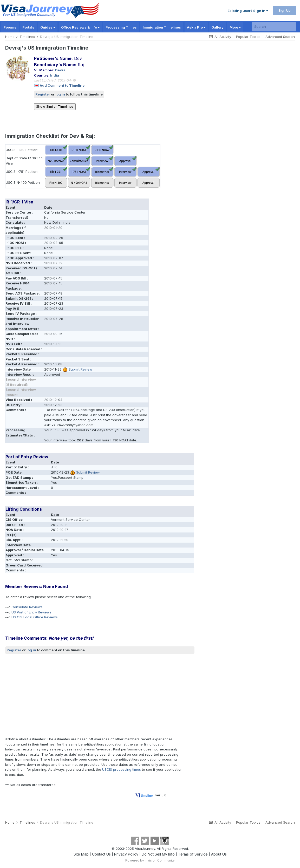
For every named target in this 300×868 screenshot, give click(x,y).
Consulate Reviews (27, 607)
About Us (219, 854)
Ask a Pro (196, 27)
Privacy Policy (126, 854)
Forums (10, 27)
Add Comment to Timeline (62, 85)
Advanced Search (280, 37)
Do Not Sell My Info (158, 854)
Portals (28, 27)
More (235, 27)
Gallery (217, 27)
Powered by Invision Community (150, 860)
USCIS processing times (122, 769)
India (55, 75)
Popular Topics (248, 37)
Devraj (61, 70)
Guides (48, 27)
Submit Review (80, 369)
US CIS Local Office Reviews (35, 617)
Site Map (81, 854)
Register (43, 94)
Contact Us (101, 854)
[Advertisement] (100, 695)
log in (60, 94)
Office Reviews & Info (80, 27)
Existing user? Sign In (248, 11)
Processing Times (121, 27)
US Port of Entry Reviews (31, 612)
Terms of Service (193, 854)
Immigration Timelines (162, 27)
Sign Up (285, 10)
